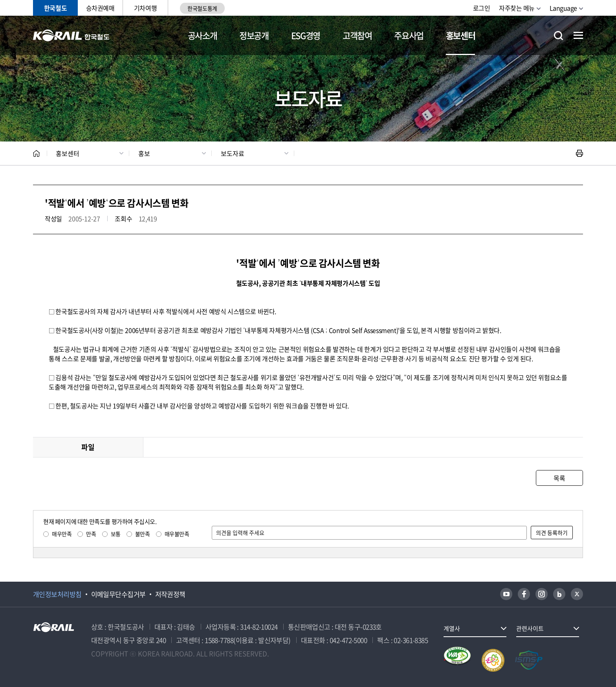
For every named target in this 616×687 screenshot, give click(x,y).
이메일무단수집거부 (118, 594)
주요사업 (409, 35)
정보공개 (254, 35)
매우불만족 (177, 534)
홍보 (144, 153)
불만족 (143, 534)
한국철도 (55, 8)
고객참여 (357, 35)
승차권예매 (100, 8)
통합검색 (558, 36)
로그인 (482, 8)
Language (563, 8)
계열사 (452, 628)
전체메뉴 (578, 35)
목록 (559, 478)
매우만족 (62, 534)
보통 (116, 534)
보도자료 (233, 153)
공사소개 (203, 35)
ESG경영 (306, 35)
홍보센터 (461, 35)
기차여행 (145, 8)
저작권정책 (170, 594)
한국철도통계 (202, 8)
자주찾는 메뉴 (517, 8)
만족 (91, 534)
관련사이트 (530, 628)
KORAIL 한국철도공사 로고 (71, 35)
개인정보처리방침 (57, 594)
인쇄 (579, 153)
